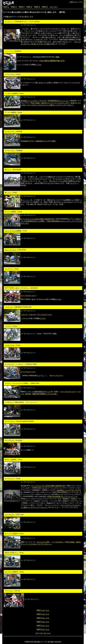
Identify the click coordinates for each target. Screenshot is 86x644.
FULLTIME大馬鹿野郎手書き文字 (52, 61)
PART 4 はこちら (43, 622)
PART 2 (14, 7)
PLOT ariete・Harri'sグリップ (42, 103)
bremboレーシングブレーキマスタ (33, 101)
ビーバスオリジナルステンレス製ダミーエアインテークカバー (51, 105)
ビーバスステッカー (62, 103)
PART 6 (45, 7)
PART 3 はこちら (43, 618)
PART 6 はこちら (43, 629)
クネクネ (32, 315)
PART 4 (29, 7)
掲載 (57, 57)
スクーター (54, 7)
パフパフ (24, 315)
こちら (39, 65)
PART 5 (37, 7)
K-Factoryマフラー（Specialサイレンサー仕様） (39, 141)
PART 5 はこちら (43, 626)
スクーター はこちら (43, 633)
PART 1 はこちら (43, 610)
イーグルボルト (58, 542)
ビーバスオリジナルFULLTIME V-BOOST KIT (38, 219)
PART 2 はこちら (43, 614)
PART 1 (6, 7)
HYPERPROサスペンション (58, 101)
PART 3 (21, 7)
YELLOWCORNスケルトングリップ (60, 221)
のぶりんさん (42, 542)
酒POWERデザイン (42, 392)
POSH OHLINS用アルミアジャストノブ (62, 497)
